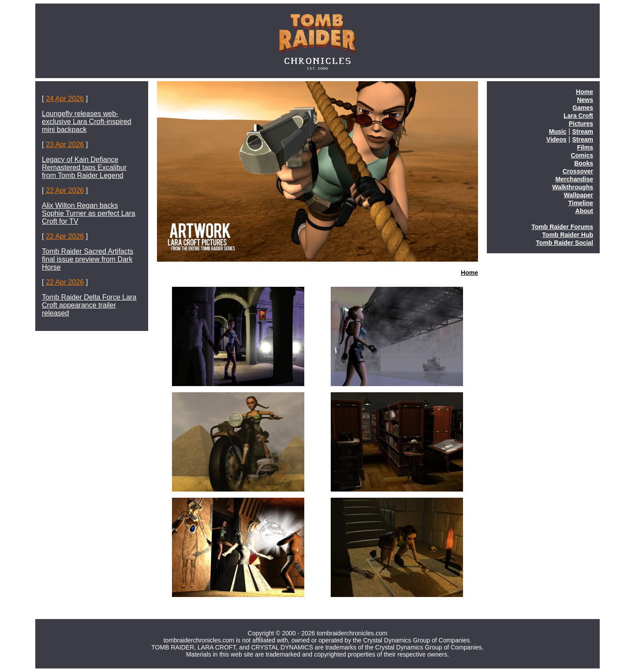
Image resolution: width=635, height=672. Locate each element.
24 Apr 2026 (65, 99)
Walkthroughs (573, 187)
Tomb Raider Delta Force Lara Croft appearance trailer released (89, 305)
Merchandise (574, 179)
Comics (582, 155)
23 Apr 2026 (65, 145)
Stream (583, 131)
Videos (557, 139)
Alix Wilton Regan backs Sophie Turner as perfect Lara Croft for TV (89, 213)
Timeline (581, 203)
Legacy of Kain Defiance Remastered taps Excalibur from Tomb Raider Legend (84, 167)
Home (469, 273)
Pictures (581, 124)
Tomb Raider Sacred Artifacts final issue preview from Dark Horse (88, 259)
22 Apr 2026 (65, 190)
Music (558, 131)
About (584, 211)
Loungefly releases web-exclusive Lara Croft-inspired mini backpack (87, 122)
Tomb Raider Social (564, 243)
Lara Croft (578, 116)
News (585, 100)
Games (583, 108)
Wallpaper (579, 195)
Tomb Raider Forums (562, 227)
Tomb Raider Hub (568, 235)
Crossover (578, 171)
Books (584, 163)
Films (585, 147)
